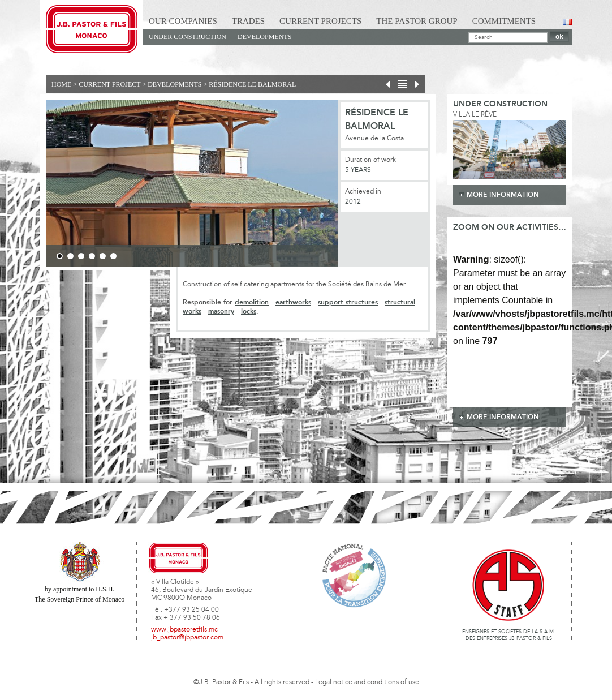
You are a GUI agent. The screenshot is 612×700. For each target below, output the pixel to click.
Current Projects (320, 21)
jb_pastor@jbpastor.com (187, 638)
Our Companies (183, 21)
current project (109, 84)
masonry (221, 312)
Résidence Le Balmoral (252, 84)
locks (249, 312)
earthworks (293, 302)
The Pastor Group (417, 21)
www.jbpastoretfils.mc (184, 630)
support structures (348, 302)
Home (61, 84)
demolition (252, 302)
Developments (264, 37)
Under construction (188, 37)
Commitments (504, 21)
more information (503, 195)
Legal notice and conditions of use (367, 682)
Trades (248, 21)
